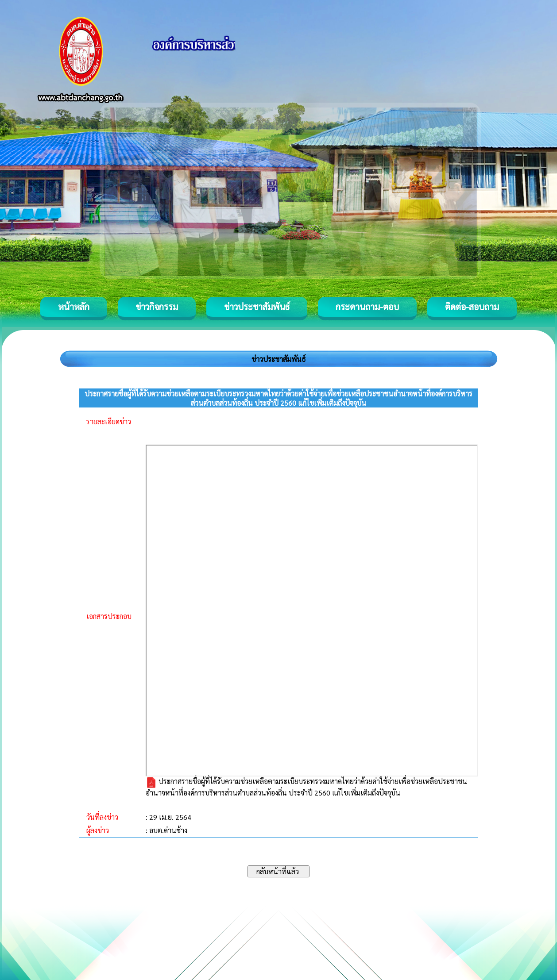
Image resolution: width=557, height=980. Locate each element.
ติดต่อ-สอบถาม (472, 307)
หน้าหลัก (74, 307)
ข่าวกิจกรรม (157, 307)
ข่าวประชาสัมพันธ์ (257, 307)
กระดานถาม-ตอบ (367, 307)
